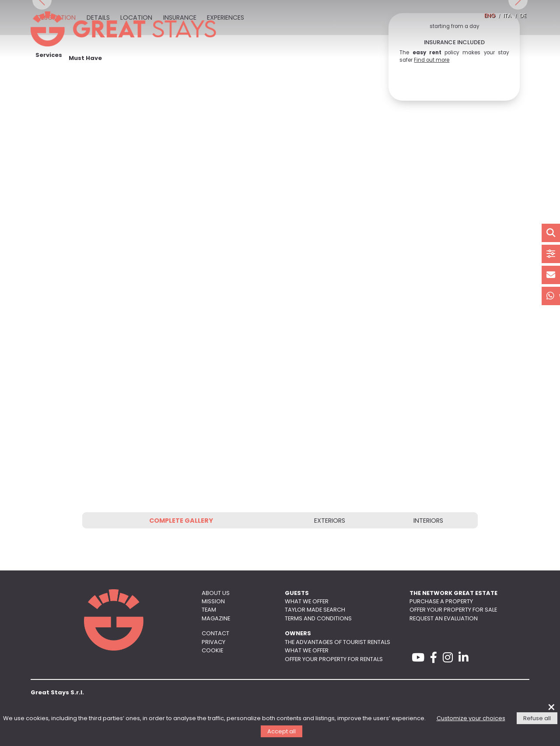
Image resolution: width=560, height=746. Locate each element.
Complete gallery (181, 521)
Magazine (216, 619)
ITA (507, 16)
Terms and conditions (318, 619)
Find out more (432, 60)
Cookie (212, 651)
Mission (213, 602)
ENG (490, 16)
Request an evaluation (444, 619)
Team (209, 610)
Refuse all (537, 719)
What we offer (307, 602)
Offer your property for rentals (334, 660)
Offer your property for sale (453, 610)
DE (523, 16)
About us (216, 593)
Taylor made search (315, 610)
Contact (215, 634)
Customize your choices (471, 719)
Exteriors (330, 521)
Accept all (282, 732)
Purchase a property (441, 602)
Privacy (213, 642)
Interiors (428, 521)
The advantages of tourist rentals (338, 642)
